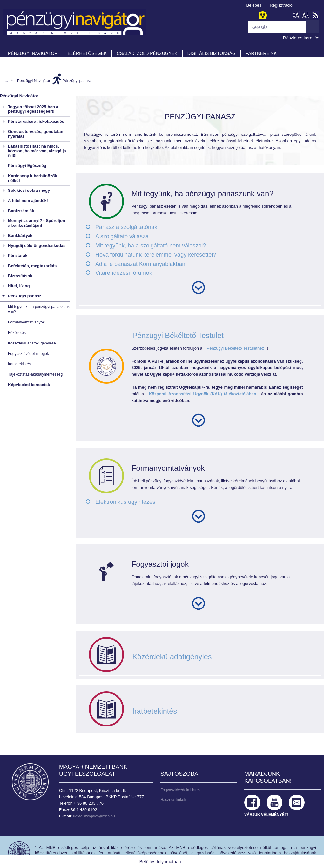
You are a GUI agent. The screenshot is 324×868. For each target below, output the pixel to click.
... (6, 81)
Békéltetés (17, 333)
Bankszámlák (21, 211)
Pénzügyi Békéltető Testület (178, 335)
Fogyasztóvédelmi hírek (181, 790)
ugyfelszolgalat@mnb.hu (94, 816)
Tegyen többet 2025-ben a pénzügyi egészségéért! (33, 109)
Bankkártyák (20, 236)
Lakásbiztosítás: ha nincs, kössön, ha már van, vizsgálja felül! (37, 151)
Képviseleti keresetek (29, 385)
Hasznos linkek (173, 800)
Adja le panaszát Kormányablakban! (141, 264)
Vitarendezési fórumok (124, 273)
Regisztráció (281, 5)
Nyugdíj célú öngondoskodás (37, 245)
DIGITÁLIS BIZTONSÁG (212, 53)
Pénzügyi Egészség (27, 166)
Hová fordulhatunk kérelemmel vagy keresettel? (156, 255)
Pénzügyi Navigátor (34, 81)
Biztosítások (20, 276)
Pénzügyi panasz (77, 81)
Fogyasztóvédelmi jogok (28, 354)
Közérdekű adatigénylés (172, 657)
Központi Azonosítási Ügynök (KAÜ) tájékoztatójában (203, 394)
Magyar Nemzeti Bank (30, 782)
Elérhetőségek (87, 53)
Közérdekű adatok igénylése (32, 343)
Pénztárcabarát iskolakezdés (36, 121)
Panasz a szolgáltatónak (126, 227)
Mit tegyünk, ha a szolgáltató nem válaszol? (151, 246)
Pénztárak (18, 256)
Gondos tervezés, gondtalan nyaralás (36, 134)
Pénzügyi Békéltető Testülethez (235, 348)
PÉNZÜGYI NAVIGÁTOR (33, 53)
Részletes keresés (301, 38)
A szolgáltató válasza (122, 236)
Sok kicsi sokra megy (29, 190)
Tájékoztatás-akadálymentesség (35, 374)
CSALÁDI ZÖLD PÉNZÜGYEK (147, 53)
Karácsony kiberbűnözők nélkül (33, 178)
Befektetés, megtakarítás (32, 266)
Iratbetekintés (19, 364)
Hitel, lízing (19, 286)
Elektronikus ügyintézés (125, 502)
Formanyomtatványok (26, 322)
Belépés (254, 5)
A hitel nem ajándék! (28, 201)
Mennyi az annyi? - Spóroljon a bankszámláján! (37, 223)
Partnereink (261, 53)
